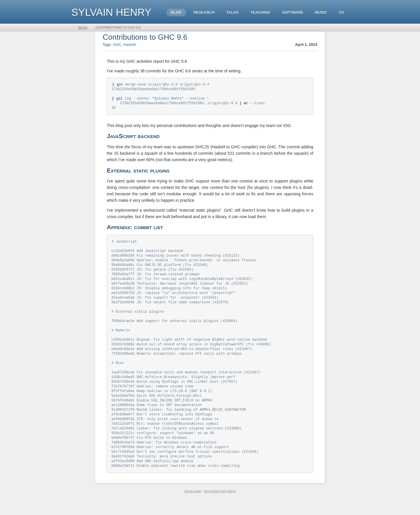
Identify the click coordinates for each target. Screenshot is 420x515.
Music (321, 12)
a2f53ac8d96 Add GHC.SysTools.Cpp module (152, 477)
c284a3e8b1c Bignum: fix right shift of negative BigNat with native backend (189, 348)
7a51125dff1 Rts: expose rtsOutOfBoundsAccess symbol (165, 437)
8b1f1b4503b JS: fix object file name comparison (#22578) (170, 308)
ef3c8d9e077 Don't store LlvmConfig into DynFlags (162, 427)
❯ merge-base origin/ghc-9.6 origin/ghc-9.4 (160, 85)
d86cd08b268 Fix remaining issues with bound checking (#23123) (175, 259)
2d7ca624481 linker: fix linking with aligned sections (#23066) (176, 442)
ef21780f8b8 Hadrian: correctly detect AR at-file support (170, 462)
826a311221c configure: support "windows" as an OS (163, 447)
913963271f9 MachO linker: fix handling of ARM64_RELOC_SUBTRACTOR (179, 422)
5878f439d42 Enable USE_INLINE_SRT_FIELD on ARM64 (162, 412)
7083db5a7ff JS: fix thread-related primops (155, 278)
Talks (232, 12)
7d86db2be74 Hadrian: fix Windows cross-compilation (164, 457)
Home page (193, 507)
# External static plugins (138, 318)
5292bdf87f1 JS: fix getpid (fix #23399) (152, 273)
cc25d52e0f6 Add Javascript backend (147, 254)
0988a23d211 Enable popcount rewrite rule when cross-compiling (175, 482)
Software (293, 12)
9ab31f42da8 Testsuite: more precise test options (162, 472)
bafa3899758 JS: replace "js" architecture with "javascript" (173, 298)
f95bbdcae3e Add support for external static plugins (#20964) (174, 328)
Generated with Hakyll (220, 507)
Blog (176, 12)
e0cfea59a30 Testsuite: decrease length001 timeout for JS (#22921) (180, 288)
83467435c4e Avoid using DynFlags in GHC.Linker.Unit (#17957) (174, 393)
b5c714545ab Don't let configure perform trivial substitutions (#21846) (185, 467)
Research (204, 12)
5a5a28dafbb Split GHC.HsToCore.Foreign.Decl (157, 407)
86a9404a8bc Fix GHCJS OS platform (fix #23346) (160, 268)
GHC (117, 45)
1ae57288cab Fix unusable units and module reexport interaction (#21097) (186, 383)
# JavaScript (124, 244)
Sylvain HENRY (111, 12)
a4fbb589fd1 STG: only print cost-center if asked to (165, 432)
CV (342, 12)
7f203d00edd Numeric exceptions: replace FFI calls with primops (176, 363)
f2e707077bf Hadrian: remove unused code (152, 397)
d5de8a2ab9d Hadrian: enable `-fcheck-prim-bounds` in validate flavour (184, 263)
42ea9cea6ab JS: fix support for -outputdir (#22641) (165, 303)
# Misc (118, 373)
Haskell (130, 45)
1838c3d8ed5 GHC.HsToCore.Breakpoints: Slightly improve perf (173, 388)
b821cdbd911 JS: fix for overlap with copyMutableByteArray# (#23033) (182, 283)
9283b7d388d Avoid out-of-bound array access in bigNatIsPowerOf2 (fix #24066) (191, 353)
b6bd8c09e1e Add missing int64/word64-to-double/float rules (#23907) (182, 358)
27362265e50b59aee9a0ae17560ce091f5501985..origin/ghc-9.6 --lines (188, 105)
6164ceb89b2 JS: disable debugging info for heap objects (169, 293)
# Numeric (121, 338)
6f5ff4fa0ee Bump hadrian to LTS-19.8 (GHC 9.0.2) (162, 402)
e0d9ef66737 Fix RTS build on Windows (149, 452)
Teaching (260, 12)
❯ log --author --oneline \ (160, 100)
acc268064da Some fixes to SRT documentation (157, 417)
